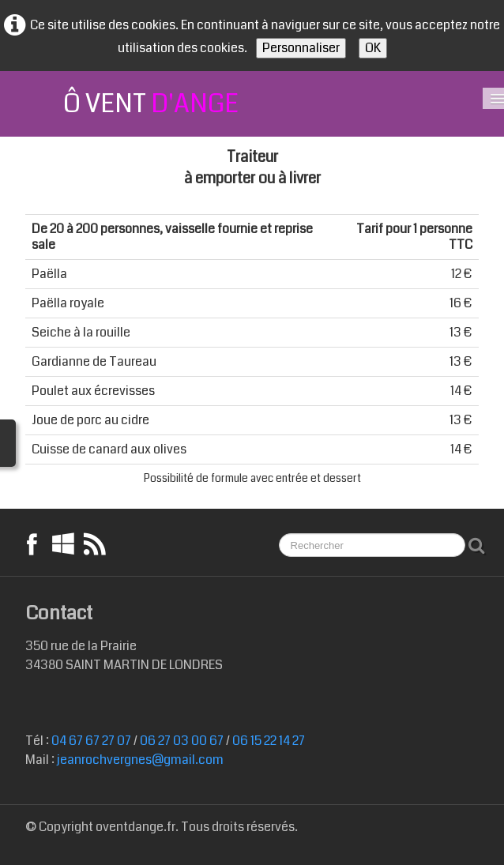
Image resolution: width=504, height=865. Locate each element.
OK (373, 48)
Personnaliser (301, 48)
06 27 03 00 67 (182, 741)
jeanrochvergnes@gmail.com (140, 760)
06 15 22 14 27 (269, 741)
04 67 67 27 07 (91, 741)
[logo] (132, 104)
